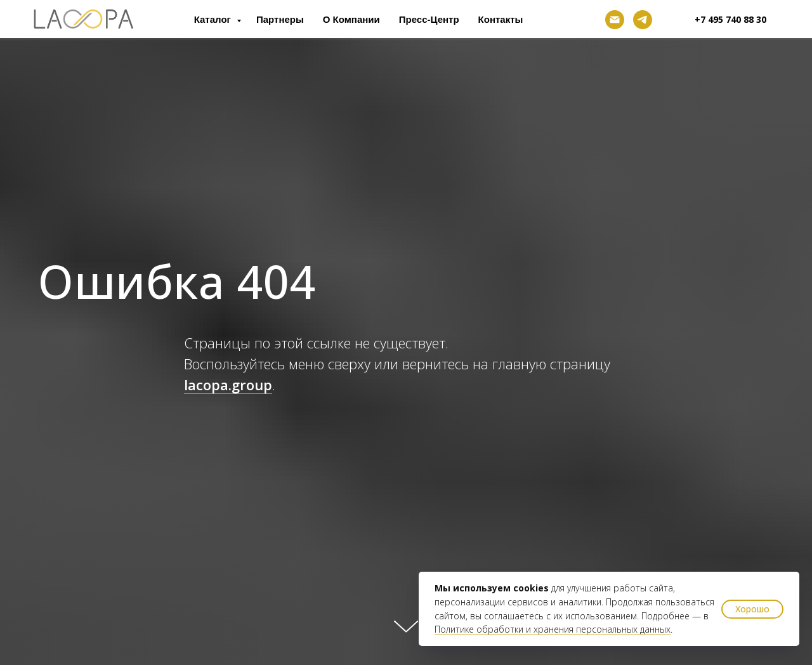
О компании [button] (351, 19)
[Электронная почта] (615, 20)
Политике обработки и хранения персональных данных (553, 629)
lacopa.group (228, 385)
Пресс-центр (429, 19)
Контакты (501, 19)
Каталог (214, 19)
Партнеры (280, 19)
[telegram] (643, 20)
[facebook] (587, 20)
